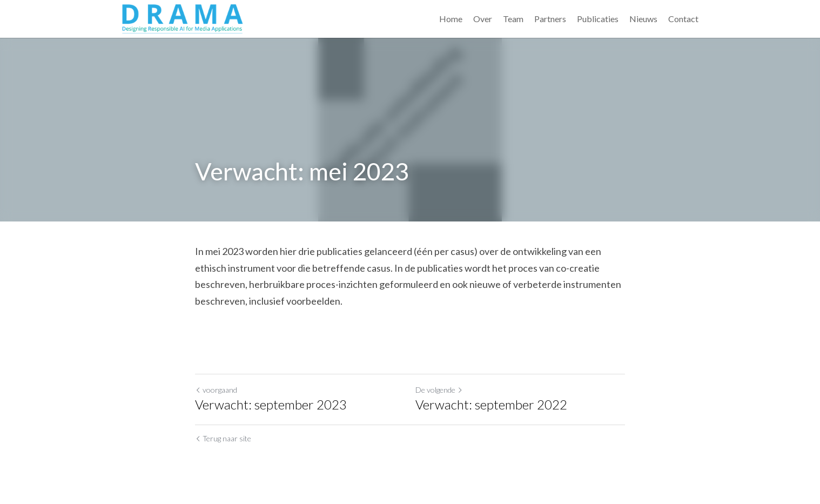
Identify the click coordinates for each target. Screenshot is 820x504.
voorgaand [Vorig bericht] (216, 390)
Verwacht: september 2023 (271, 404)
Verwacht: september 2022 (491, 404)
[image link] (182, 18)
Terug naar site (223, 438)
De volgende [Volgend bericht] (439, 390)
